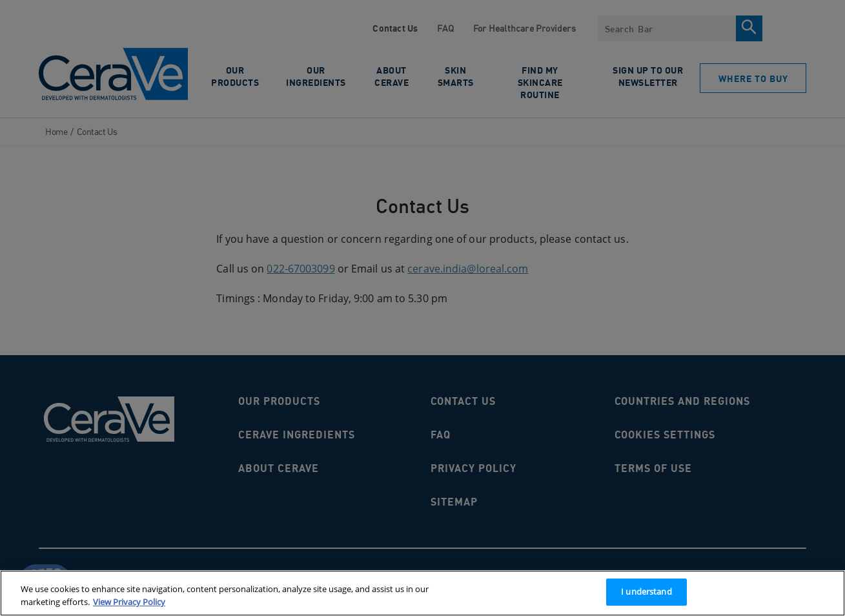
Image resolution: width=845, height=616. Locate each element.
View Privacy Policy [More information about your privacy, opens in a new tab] (129, 602)
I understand (646, 591)
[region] (422, 593)
